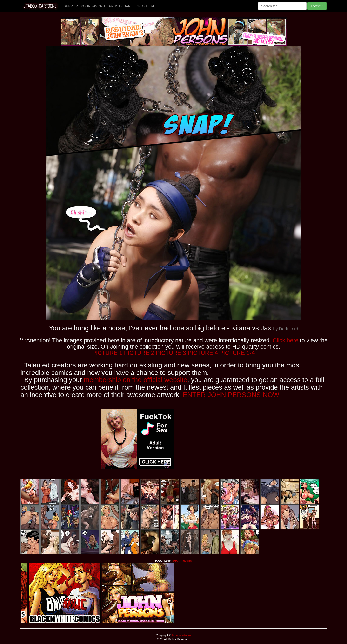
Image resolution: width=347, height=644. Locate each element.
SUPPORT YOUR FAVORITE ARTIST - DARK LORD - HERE (110, 6)
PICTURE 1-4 (237, 353)
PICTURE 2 (139, 353)
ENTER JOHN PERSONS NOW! (232, 395)
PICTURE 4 (203, 353)
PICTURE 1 (107, 353)
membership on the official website (136, 380)
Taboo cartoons (181, 635)
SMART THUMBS (182, 561)
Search (317, 6)
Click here (285, 340)
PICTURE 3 (171, 353)
